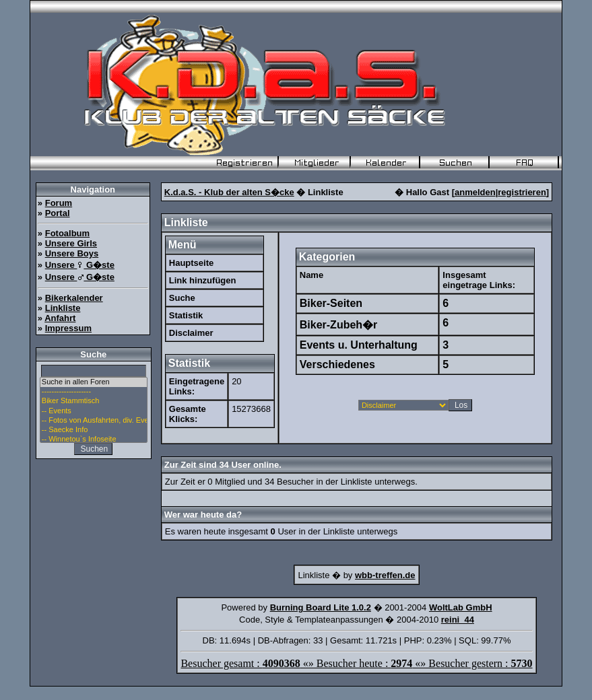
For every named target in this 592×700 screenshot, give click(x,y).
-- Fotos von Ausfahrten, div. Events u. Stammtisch (94, 421)
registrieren (522, 192)
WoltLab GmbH (461, 607)
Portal (58, 213)
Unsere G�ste (80, 265)
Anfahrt (60, 318)
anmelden (475, 192)
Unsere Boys (72, 253)
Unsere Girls (71, 243)
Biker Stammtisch (94, 401)
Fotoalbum (67, 233)
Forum (59, 203)
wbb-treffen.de (385, 575)
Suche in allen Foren (94, 382)
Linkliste (63, 308)
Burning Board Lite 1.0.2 (321, 607)
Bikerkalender (74, 298)
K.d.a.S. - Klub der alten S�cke (229, 192)
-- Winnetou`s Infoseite (94, 440)
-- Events (94, 411)
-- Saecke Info (94, 430)
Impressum (68, 328)
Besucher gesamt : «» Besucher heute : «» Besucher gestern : (356, 663)
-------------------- (94, 392)
